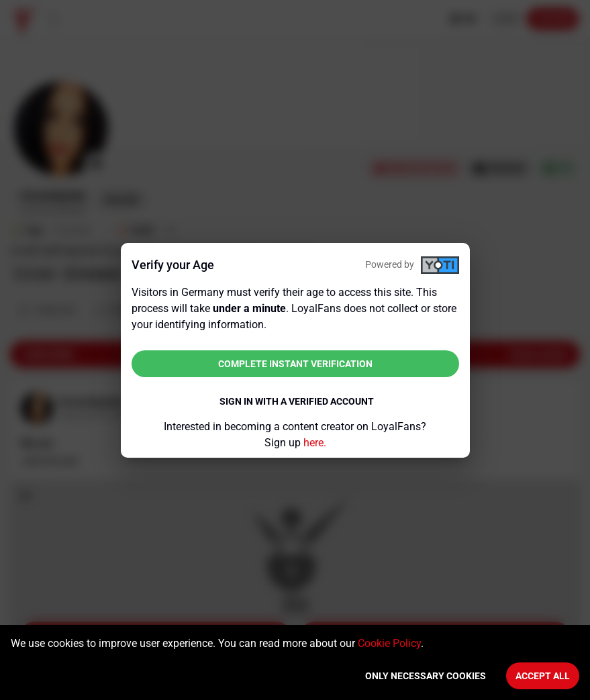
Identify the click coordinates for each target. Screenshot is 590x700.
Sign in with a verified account (297, 401)
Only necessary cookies (426, 676)
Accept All (543, 676)
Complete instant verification (295, 364)
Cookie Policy (389, 643)
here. (315, 443)
